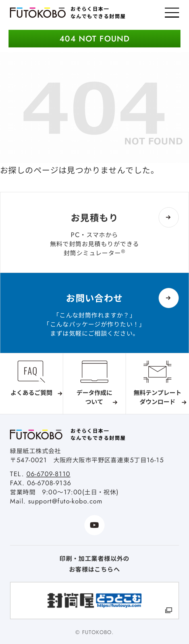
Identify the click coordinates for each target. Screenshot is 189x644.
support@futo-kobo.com (65, 501)
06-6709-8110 (48, 474)
